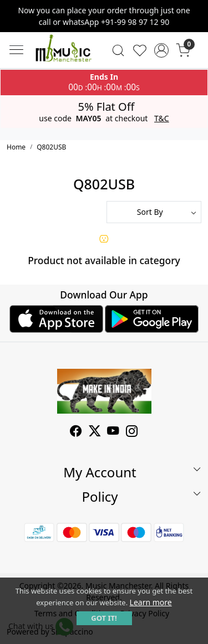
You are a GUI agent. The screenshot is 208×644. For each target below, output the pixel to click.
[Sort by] (154, 212)
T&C (162, 119)
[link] (118, 50)
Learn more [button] (151, 602)
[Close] (195, 13)
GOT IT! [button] (104, 618)
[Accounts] (161, 50)
